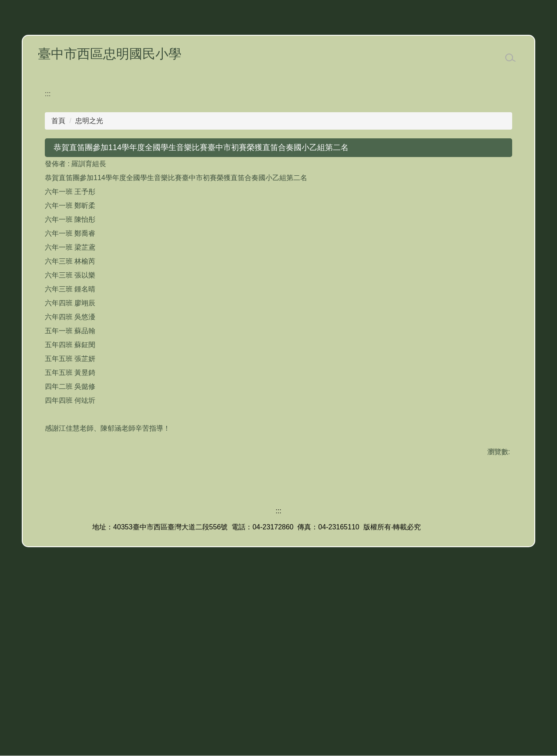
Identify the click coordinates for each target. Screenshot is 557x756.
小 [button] (470, 332)
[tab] (233, 238)
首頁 (58, 288)
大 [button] (505, 332)
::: (48, 261)
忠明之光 (89, 288)
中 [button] (487, 332)
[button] (49, 159)
